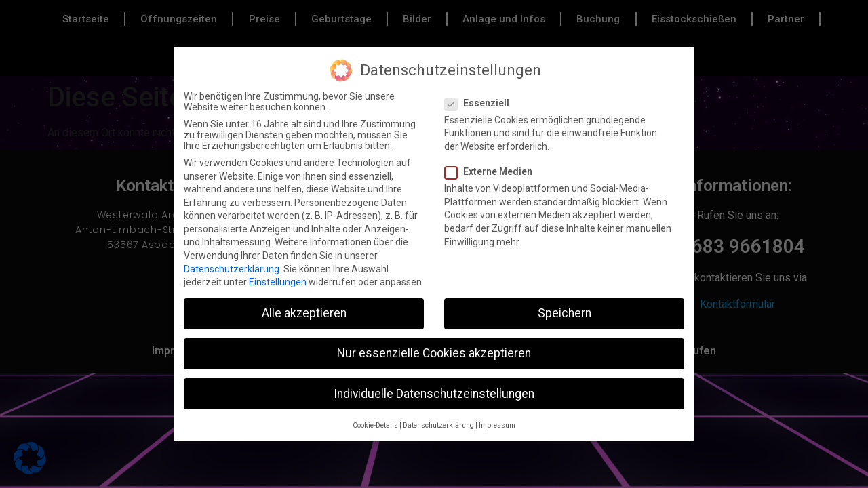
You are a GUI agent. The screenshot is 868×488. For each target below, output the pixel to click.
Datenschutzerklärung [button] (438, 425)
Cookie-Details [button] (375, 425)
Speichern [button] (565, 313)
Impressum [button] (497, 425)
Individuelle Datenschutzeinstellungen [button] (434, 394)
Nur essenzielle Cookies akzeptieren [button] (434, 353)
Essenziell (481, 103)
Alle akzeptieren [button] (304, 313)
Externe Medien (493, 171)
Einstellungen (278, 282)
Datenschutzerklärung (232, 269)
